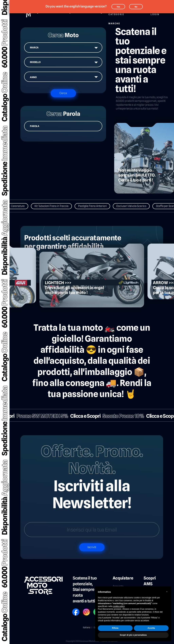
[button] (167, 592)
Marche (114, 22)
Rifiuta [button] (115, 628)
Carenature (21, 206)
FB (73, 610)
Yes (118, 7)
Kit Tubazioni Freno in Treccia (55, 206)
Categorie (116, 12)
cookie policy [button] (119, 606)
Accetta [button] (151, 628)
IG (84, 610)
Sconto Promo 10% (120, 416)
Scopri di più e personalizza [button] (133, 635)
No (136, 7)
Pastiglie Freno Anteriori (96, 206)
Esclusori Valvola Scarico (135, 206)
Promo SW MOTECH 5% (39, 416)
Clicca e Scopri (82, 416)
